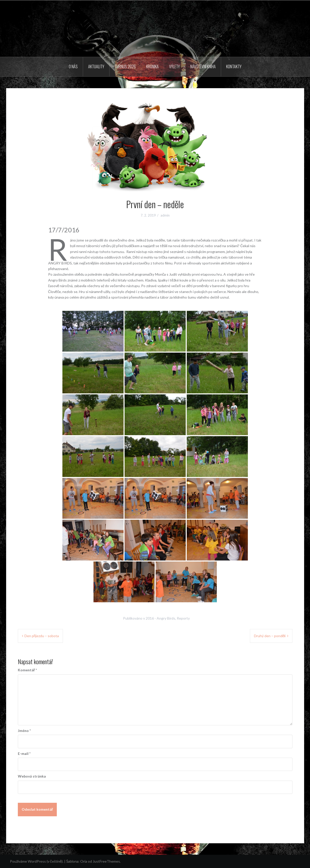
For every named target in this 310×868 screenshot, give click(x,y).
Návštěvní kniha (203, 66)
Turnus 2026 (125, 66)
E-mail (24, 753)
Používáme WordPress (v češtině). (37, 861)
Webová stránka (32, 776)
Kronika (152, 66)
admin (165, 215)
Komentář (27, 670)
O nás (73, 66)
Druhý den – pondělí (270, 636)
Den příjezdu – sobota (42, 636)
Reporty (183, 618)
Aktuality (96, 66)
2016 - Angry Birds (160, 618)
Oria (84, 861)
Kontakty (234, 66)
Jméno (24, 731)
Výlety (174, 66)
